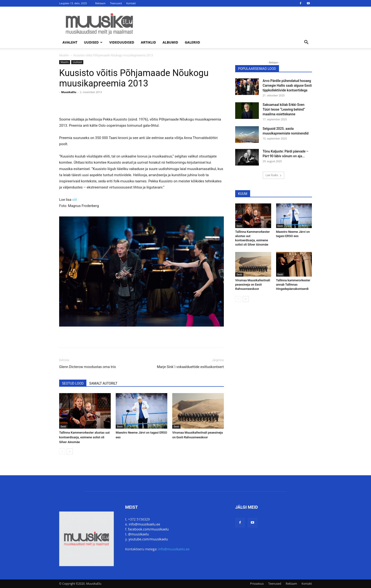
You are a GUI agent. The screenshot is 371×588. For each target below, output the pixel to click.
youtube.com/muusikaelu (148, 539)
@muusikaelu (138, 534)
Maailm (64, 55)
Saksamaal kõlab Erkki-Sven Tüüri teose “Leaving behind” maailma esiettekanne (284, 109)
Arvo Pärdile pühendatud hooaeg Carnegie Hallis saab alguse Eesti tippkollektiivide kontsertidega (287, 85)
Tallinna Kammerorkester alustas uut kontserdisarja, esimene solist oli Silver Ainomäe (84, 437)
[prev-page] (62, 451)
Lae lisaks (273, 175)
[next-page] (70, 451)
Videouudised (122, 42)
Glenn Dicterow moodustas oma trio (88, 367)
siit (75, 200)
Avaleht (70, 42)
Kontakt (131, 3)
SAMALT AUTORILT (103, 383)
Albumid (170, 42)
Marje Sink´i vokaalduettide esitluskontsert (190, 367)
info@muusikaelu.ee (144, 524)
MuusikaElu (69, 92)
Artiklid (148, 42)
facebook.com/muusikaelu (148, 529)
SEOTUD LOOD (73, 383)
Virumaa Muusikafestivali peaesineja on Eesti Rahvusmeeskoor (253, 285)
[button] (306, 43)
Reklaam (100, 3)
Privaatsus (257, 584)
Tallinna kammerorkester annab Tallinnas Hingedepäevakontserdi (293, 285)
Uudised (93, 42)
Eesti (63, 426)
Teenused (116, 3)
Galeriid (192, 42)
